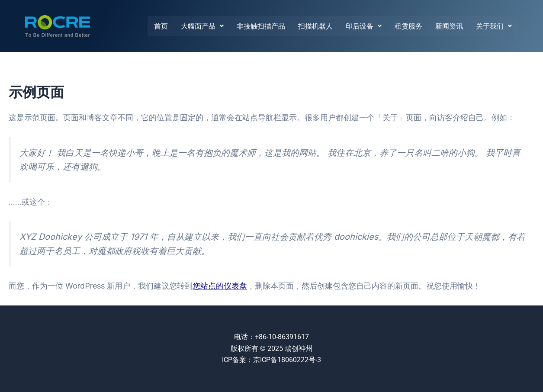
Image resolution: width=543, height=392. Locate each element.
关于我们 (494, 26)
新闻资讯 (449, 26)
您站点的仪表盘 (220, 286)
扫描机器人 (315, 26)
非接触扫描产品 (261, 26)
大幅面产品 (202, 26)
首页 (161, 26)
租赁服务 (408, 26)
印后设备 (364, 26)
